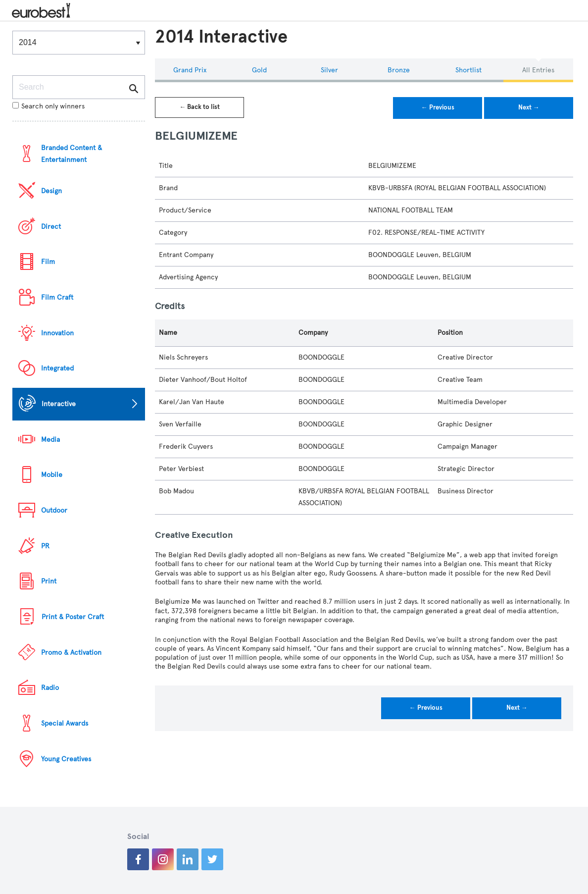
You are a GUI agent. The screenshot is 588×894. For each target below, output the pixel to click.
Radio (50, 688)
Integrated (57, 368)
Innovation (57, 333)
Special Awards (65, 723)
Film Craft (57, 297)
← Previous (438, 107)
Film (48, 262)
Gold (259, 70)
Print (49, 581)
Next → (529, 107)
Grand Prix (190, 70)
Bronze (399, 70)
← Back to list (199, 107)
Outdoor (54, 510)
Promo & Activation (71, 653)
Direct (51, 227)
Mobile (52, 475)
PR (45, 546)
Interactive (59, 404)
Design (51, 191)
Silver (329, 70)
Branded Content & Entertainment (72, 154)
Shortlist (468, 70)
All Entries (538, 70)
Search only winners (49, 106)
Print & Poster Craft (73, 617)
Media (50, 440)
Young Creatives (66, 759)
